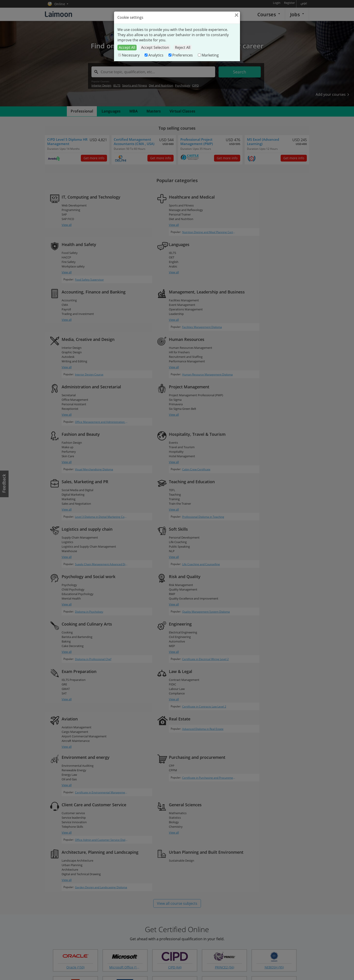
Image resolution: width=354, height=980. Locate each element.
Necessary (128, 55)
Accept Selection (155, 47)
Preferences (180, 55)
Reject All (183, 47)
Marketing (208, 55)
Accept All (127, 47)
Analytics (154, 55)
